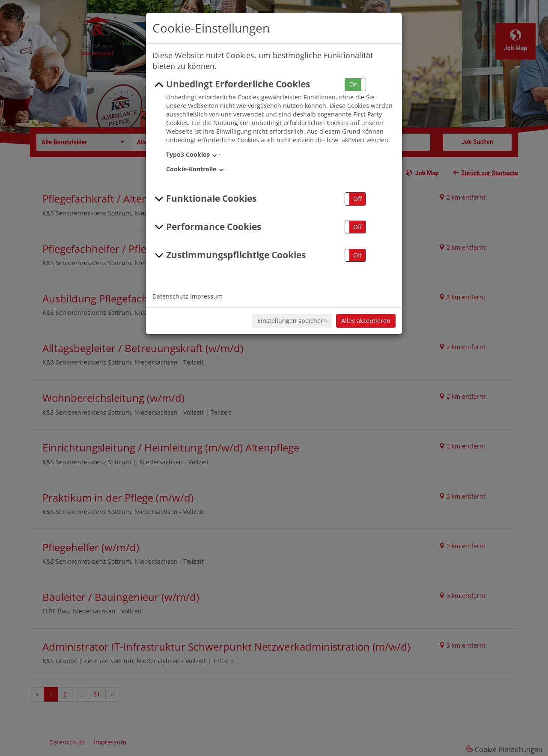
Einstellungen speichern (292, 321)
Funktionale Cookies (204, 199)
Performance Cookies (207, 227)
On (354, 84)
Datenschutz (170, 296)
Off (357, 199)
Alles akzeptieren (366, 321)
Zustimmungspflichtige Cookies (229, 255)
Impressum (206, 296)
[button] (355, 85)
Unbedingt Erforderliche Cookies (231, 84)
